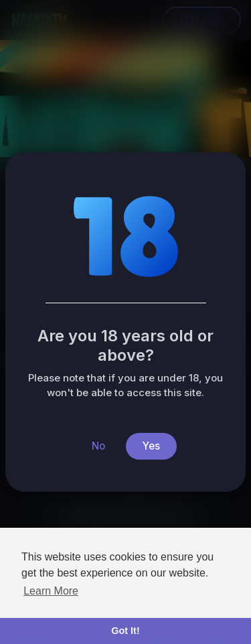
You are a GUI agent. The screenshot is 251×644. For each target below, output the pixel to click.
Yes (151, 446)
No (98, 446)
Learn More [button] (51, 591)
